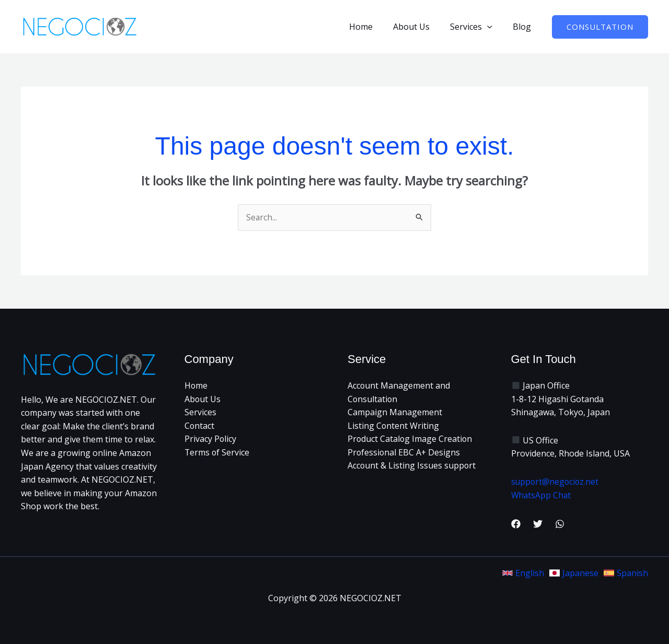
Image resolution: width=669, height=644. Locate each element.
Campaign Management (395, 413)
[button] (493, 27)
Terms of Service (217, 453)
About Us (421, 27)
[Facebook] (516, 524)
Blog (524, 27)
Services (477, 27)
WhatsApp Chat (542, 495)
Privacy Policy (211, 439)
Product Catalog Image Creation (411, 439)
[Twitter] (538, 524)
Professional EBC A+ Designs (405, 453)
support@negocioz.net (556, 482)
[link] (523, 573)
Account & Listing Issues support (412, 466)
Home (374, 27)
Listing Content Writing (394, 426)
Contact (200, 426)
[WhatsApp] (560, 524)
